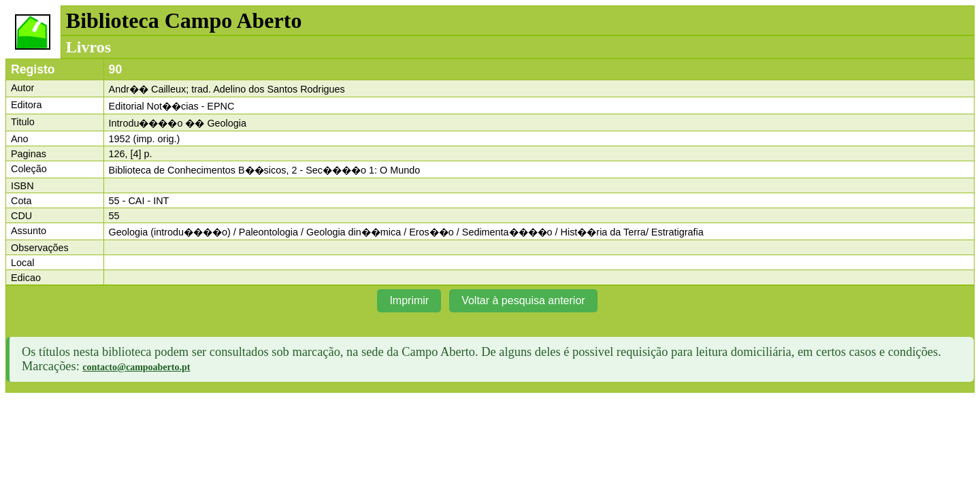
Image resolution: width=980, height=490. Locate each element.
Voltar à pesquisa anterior (523, 300)
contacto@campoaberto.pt (136, 367)
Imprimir (409, 300)
